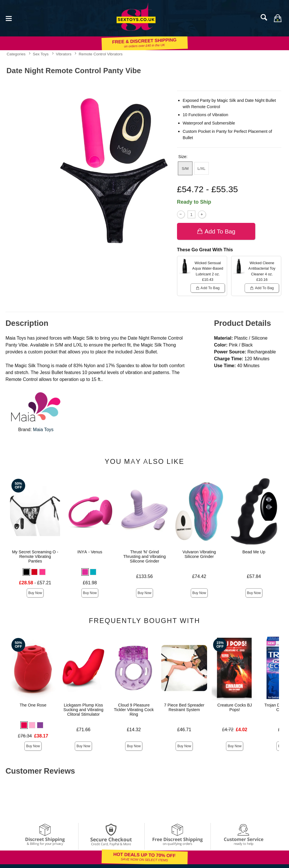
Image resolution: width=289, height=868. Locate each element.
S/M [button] (185, 168)
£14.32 (134, 730)
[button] (26, 572)
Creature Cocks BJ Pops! (235, 707)
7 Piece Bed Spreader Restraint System (184, 707)
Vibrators (64, 54)
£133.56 (145, 576)
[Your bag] (278, 18)
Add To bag (216, 231)
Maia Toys (43, 430)
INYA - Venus (90, 552)
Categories (16, 54)
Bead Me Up (254, 552)
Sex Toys (41, 54)
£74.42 (199, 576)
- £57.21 (35, 583)
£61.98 (90, 583)
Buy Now (35, 593)
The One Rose (33, 705)
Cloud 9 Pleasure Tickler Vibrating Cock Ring (134, 710)
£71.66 (83, 730)
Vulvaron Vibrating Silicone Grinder (199, 554)
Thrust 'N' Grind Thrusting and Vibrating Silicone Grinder (144, 556)
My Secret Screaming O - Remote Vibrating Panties (35, 556)
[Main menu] (9, 18)
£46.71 (184, 730)
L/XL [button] (202, 168)
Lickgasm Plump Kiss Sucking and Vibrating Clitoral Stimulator (83, 710)
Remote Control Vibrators (101, 54)
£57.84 (254, 576)
